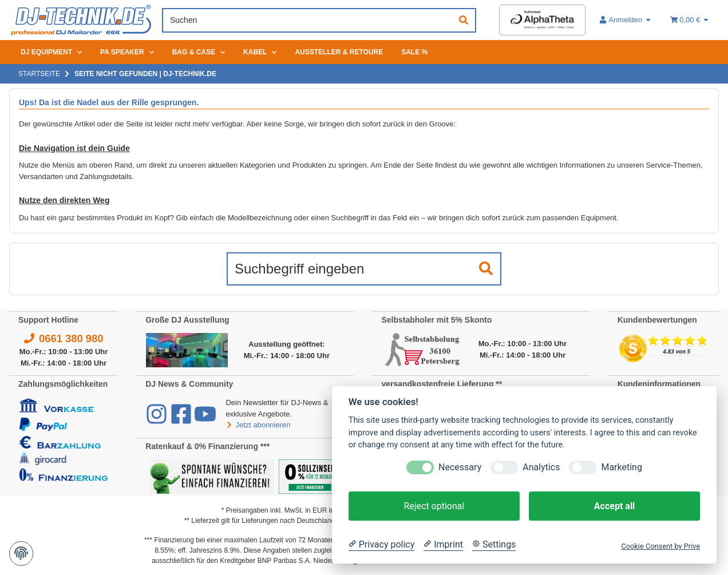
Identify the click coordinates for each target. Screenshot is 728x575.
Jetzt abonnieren (258, 425)
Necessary (460, 467)
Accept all (614, 506)
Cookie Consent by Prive (660, 546)
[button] (626, 20)
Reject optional (434, 506)
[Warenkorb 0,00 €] (690, 20)
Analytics (541, 467)
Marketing (621, 467)
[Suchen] (308, 20)
